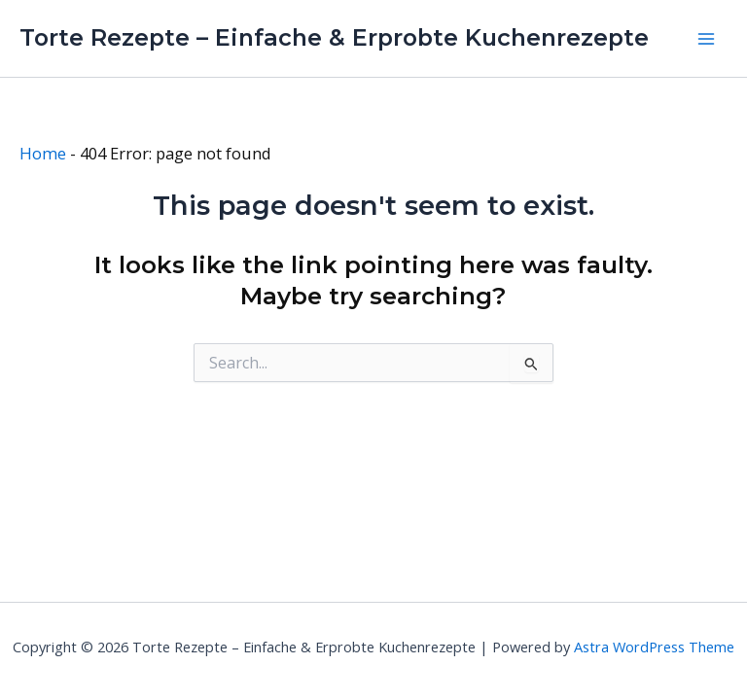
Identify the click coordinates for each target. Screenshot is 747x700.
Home (43, 153)
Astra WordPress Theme (654, 647)
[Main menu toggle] (706, 38)
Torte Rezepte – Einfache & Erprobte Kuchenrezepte (334, 37)
